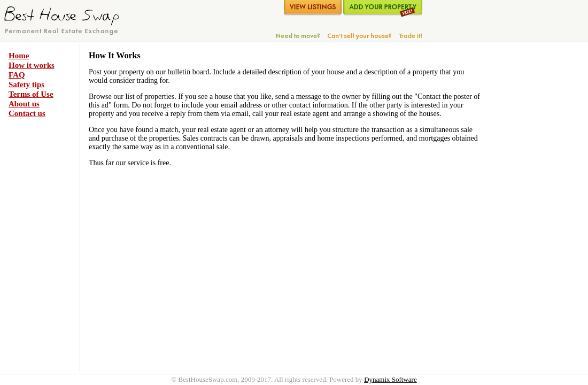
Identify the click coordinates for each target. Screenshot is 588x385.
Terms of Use (31, 94)
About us (24, 104)
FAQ (17, 75)
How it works (32, 65)
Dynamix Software (390, 379)
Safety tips (26, 84)
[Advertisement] (528, 210)
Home (19, 56)
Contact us (27, 113)
